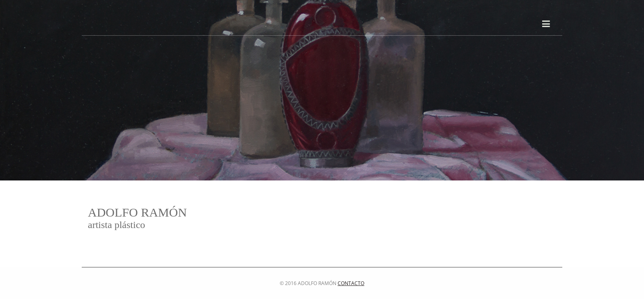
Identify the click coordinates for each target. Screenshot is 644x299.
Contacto (351, 283)
